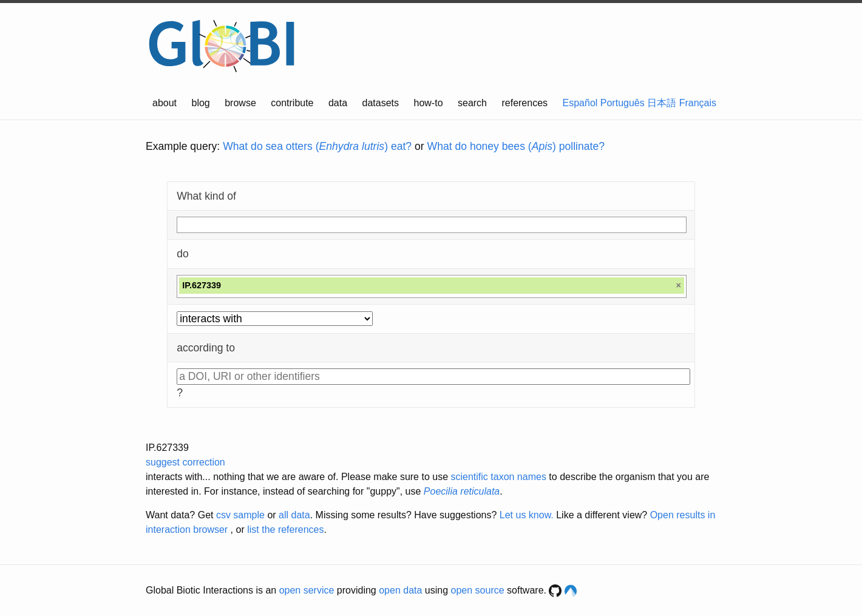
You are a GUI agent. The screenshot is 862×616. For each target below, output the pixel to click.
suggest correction (185, 462)
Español (580, 103)
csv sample (240, 515)
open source (478, 590)
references (524, 103)
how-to (429, 103)
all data (294, 515)
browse (240, 103)
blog (201, 103)
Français (698, 103)
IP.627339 (167, 448)
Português (623, 103)
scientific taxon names (498, 477)
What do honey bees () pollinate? (516, 146)
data (338, 103)
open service (307, 590)
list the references (285, 530)
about (165, 103)
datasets (381, 103)
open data (400, 590)
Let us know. (527, 515)
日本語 (662, 103)
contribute (292, 103)
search (472, 103)
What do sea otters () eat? (317, 146)
